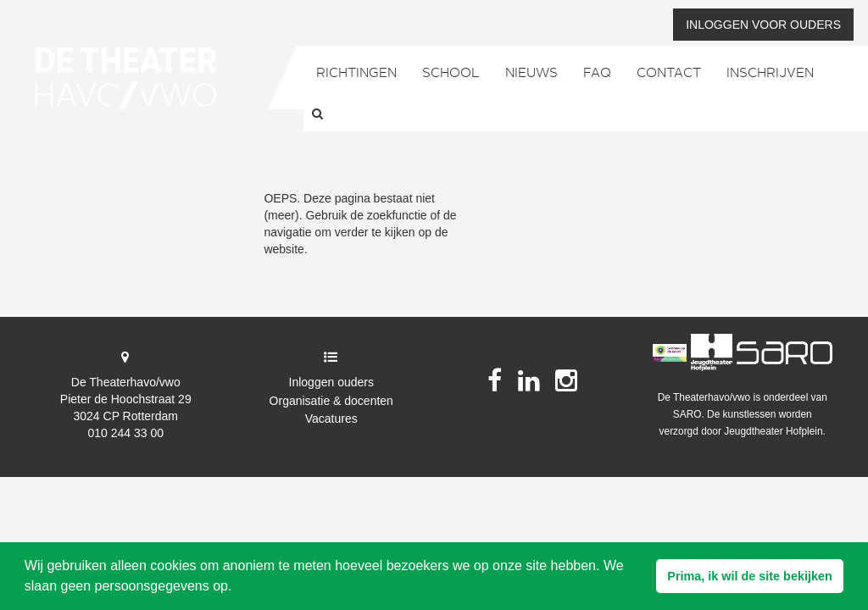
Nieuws (531, 74)
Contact (669, 74)
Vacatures (331, 419)
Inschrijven (770, 74)
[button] (750, 576)
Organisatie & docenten (331, 401)
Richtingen (356, 74)
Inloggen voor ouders (763, 25)
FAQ (597, 74)
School (451, 74)
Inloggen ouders (331, 382)
